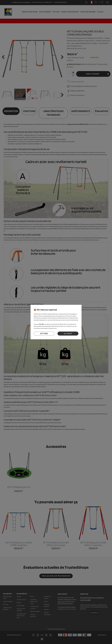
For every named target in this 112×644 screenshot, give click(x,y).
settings (44, 334)
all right (68, 334)
